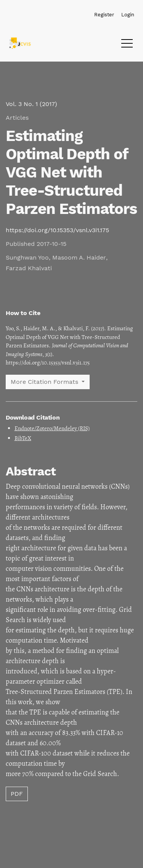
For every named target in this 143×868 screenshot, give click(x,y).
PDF (17, 794)
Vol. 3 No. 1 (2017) (31, 104)
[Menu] (127, 45)
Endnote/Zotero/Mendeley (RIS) (52, 428)
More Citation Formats (45, 382)
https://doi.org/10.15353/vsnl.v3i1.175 (57, 230)
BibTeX (23, 438)
